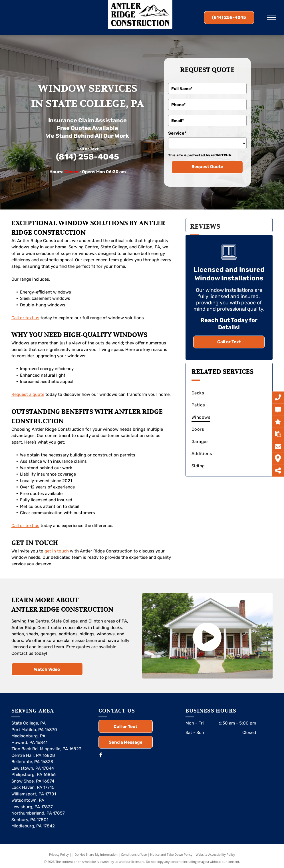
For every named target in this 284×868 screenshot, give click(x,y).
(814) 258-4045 (87, 157)
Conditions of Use (134, 854)
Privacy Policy (59, 854)
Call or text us (25, 318)
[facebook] (101, 756)
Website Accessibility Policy (215, 854)
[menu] (271, 17)
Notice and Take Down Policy (171, 854)
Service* (177, 133)
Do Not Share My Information (96, 854)
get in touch (57, 551)
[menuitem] (230, 393)
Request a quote (28, 394)
